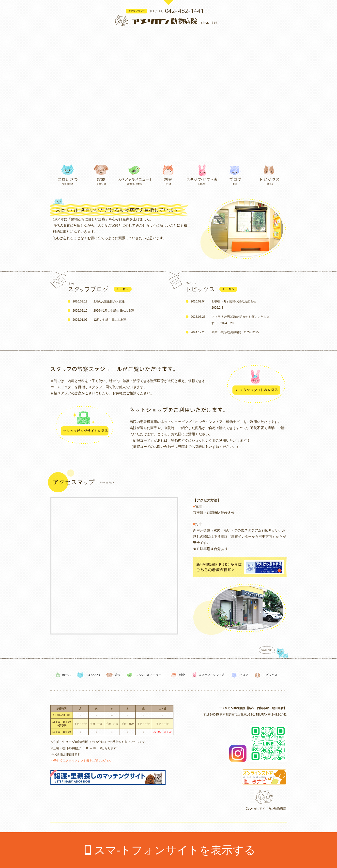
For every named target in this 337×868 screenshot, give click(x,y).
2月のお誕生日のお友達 (109, 301)
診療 (118, 675)
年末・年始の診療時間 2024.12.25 (235, 332)
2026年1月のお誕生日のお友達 (114, 311)
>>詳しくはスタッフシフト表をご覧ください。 (82, 761)
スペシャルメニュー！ (150, 675)
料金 (182, 675)
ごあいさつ (93, 675)
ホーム (66, 675)
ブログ (244, 675)
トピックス (270, 675)
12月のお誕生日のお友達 (110, 320)
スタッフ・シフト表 (212, 675)
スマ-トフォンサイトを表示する (175, 850)
